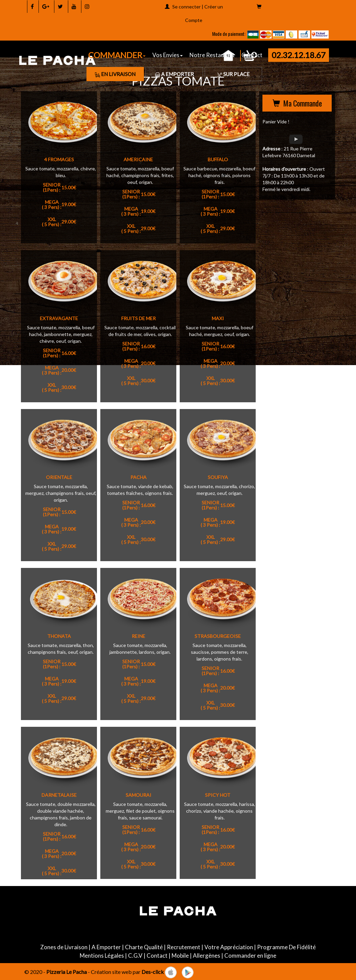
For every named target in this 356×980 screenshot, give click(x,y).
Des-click (153, 971)
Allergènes (207, 955)
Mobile (180, 955)
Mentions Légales (102, 955)
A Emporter (174, 74)
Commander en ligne (250, 955)
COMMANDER (117, 55)
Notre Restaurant (212, 55)
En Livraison (115, 74)
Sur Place (233, 74)
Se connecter (186, 7)
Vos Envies (168, 55)
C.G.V (135, 955)
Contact (157, 955)
